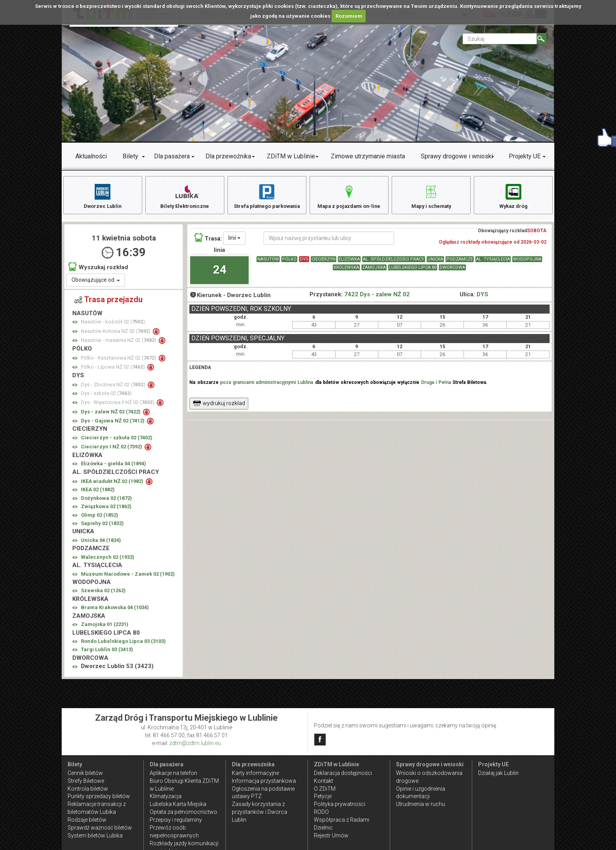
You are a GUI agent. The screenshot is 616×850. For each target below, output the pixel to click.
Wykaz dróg (513, 196)
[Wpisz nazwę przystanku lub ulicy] (329, 242)
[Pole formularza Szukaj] (500, 39)
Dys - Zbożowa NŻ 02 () (114, 388)
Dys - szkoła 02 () (106, 397)
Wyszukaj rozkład (98, 271)
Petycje (323, 796)
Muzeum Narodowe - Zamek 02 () (128, 578)
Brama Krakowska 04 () (115, 611)
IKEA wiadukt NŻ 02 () (113, 485)
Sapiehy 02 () (102, 527)
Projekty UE (525, 156)
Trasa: (208, 241)
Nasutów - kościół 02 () (113, 326)
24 (220, 273)
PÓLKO (289, 263)
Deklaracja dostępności (343, 773)
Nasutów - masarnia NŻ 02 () (119, 344)
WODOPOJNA (527, 263)
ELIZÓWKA (349, 263)
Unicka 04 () (101, 544)
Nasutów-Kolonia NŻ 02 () (116, 335)
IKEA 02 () (98, 493)
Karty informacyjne (255, 773)
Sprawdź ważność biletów (100, 828)
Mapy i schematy (431, 196)
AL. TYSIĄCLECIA (493, 263)
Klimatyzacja (166, 796)
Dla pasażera (172, 156)
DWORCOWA (452, 271)
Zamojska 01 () (105, 628)
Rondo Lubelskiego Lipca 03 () (123, 645)
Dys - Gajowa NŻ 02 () (113, 425)
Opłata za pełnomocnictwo (183, 812)
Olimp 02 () (100, 519)
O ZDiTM (325, 789)
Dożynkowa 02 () (106, 502)
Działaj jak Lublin (498, 773)
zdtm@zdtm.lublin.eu (195, 743)
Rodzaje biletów (87, 820)
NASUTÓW (268, 263)
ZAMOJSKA (374, 271)
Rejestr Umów (331, 835)
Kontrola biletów (88, 789)
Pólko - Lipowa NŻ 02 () (114, 371)
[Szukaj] (542, 39)
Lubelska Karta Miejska (178, 804)
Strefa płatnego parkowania (267, 196)
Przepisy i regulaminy (176, 820)
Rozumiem (349, 16)
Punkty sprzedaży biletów (99, 796)
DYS (304, 263)
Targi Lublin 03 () (107, 653)
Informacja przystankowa (264, 781)
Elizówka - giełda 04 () (114, 467)
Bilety (130, 156)
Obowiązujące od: (96, 284)
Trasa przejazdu (108, 303)
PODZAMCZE (460, 263)
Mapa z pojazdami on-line (349, 196)
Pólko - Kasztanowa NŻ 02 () (119, 362)
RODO (321, 812)
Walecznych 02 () (108, 561)
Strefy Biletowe (86, 781)
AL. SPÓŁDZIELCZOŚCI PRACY (394, 263)
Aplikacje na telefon (173, 773)
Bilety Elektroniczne (185, 196)
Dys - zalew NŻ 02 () (111, 416)
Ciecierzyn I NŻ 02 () (112, 451)
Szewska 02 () (103, 594)
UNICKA (435, 263)
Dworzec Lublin (103, 196)
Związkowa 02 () (106, 510)
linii (234, 242)
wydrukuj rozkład (219, 407)
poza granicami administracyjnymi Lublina (267, 386)
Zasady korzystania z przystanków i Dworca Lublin (259, 812)
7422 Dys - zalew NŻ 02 (377, 298)
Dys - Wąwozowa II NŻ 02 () (118, 406)
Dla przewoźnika (228, 156)
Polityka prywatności (340, 804)
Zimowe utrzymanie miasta (368, 156)
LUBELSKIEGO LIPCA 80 (413, 271)
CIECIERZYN (324, 263)
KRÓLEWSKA (346, 271)
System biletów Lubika (95, 835)
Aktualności (91, 156)
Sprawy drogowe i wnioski (457, 156)
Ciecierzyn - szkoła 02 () (117, 442)
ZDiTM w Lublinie (291, 156)
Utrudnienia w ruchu (421, 804)
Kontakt (324, 781)
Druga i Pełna (436, 386)
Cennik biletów (85, 773)
